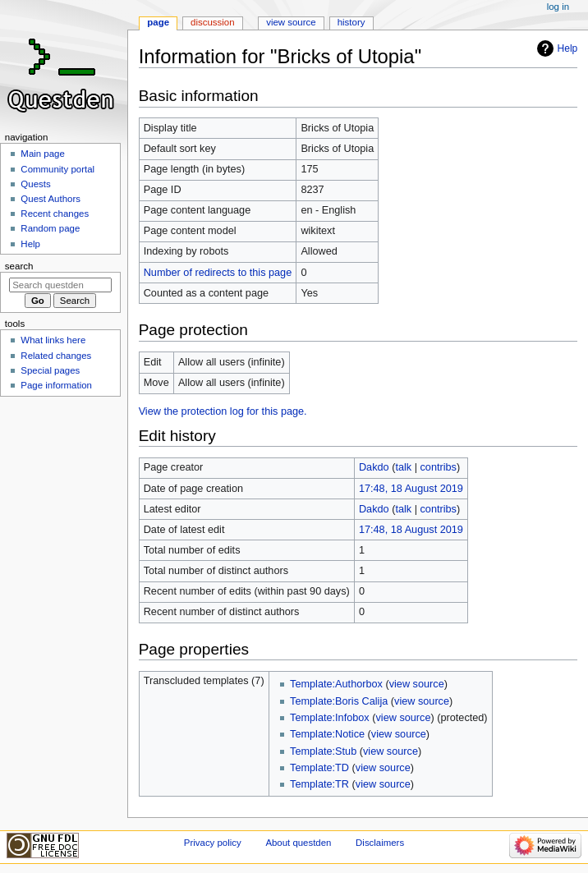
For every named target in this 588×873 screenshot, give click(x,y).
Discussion (212, 22)
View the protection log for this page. (223, 411)
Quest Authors (51, 199)
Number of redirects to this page (218, 273)
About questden (298, 843)
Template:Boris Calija (339, 701)
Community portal (57, 169)
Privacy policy (213, 843)
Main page (43, 154)
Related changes (56, 356)
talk (403, 467)
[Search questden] (60, 285)
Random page (50, 228)
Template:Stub (323, 751)
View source (291, 22)
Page (158, 22)
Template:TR (319, 784)
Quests (35, 184)
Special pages (50, 370)
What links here (53, 340)
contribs (438, 467)
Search (19, 266)
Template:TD (319, 768)
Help (568, 48)
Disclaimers (380, 843)
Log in (558, 7)
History (351, 22)
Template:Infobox (330, 718)
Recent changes (55, 214)
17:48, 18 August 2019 (411, 489)
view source (417, 684)
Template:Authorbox (336, 684)
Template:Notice (327, 734)
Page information (56, 385)
